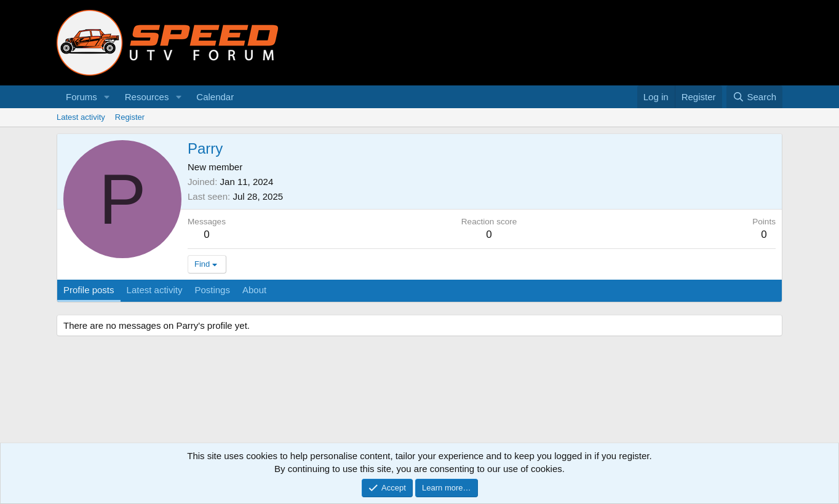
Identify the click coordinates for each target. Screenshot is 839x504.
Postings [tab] (212, 290)
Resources (147, 97)
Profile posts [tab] (89, 290)
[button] (107, 97)
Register (130, 117)
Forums (82, 97)
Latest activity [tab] (155, 290)
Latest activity (81, 117)
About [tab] (254, 290)
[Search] (754, 97)
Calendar (215, 97)
